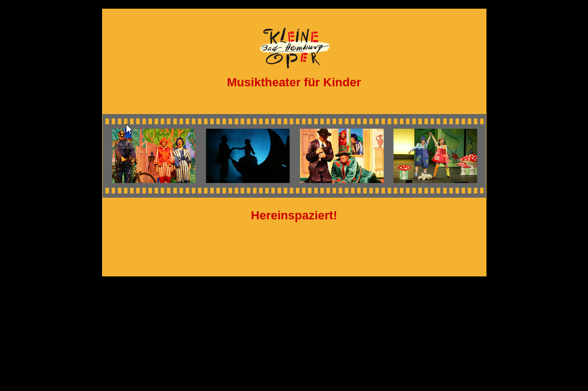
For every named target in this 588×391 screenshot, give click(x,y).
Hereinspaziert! (294, 215)
